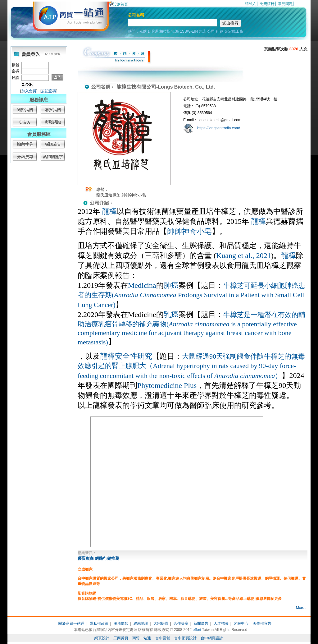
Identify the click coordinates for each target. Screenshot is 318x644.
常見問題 (285, 4)
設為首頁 (118, 4)
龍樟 (109, 211)
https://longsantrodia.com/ (218, 128)
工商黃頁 (121, 638)
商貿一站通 (142, 638)
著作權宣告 (262, 623)
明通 (154, 31)
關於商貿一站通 (71, 623)
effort (197, 630)
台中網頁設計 (185, 638)
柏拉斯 (165, 31)
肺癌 (171, 285)
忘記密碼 (49, 91)
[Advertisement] (39, 261)
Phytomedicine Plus (167, 385)
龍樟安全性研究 (126, 356)
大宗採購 (161, 623)
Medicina (142, 285)
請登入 (251, 4)
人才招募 (221, 623)
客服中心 (241, 623)
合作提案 (181, 623)
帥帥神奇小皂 (189, 231)
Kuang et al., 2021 (244, 255)
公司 (211, 31)
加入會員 (29, 91)
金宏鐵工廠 (234, 31)
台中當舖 (163, 638)
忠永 (203, 31)
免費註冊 (267, 4)
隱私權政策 (99, 623)
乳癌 (171, 315)
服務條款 (121, 623)
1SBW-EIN (189, 31)
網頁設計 (102, 638)
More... (302, 608)
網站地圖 (141, 623)
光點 (143, 31)
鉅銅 (220, 31)
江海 (175, 31)
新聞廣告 (201, 623)
